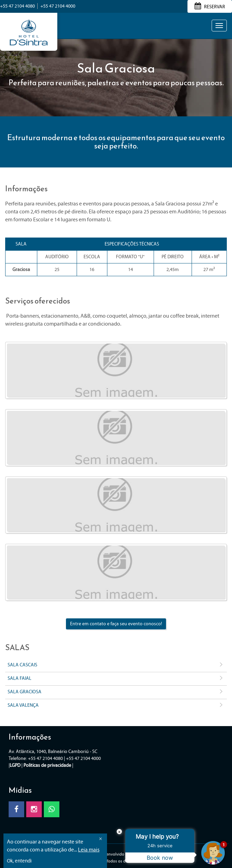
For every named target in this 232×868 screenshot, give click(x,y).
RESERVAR (210, 7)
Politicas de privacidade (47, 765)
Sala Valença (116, 706)
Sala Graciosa (116, 692)
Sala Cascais (116, 665)
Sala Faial (116, 679)
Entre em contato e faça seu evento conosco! (116, 624)
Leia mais (89, 850)
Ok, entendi (19, 861)
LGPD (15, 765)
